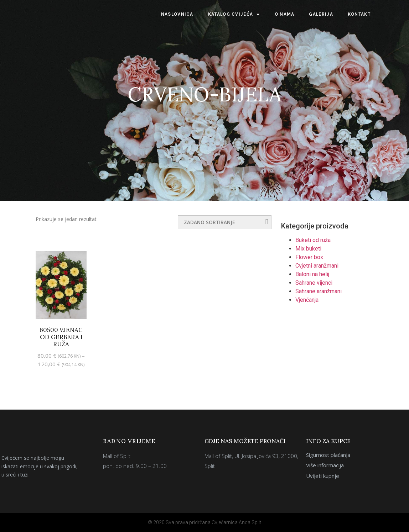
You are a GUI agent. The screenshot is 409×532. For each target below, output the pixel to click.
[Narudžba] (225, 222)
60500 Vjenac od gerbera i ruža (61, 337)
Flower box (309, 257)
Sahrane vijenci (314, 283)
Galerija (321, 14)
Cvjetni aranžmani (317, 266)
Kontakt (359, 14)
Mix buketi (308, 249)
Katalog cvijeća (234, 14)
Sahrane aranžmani (319, 291)
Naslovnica (177, 14)
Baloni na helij (312, 274)
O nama (285, 14)
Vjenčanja (307, 300)
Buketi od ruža (313, 240)
